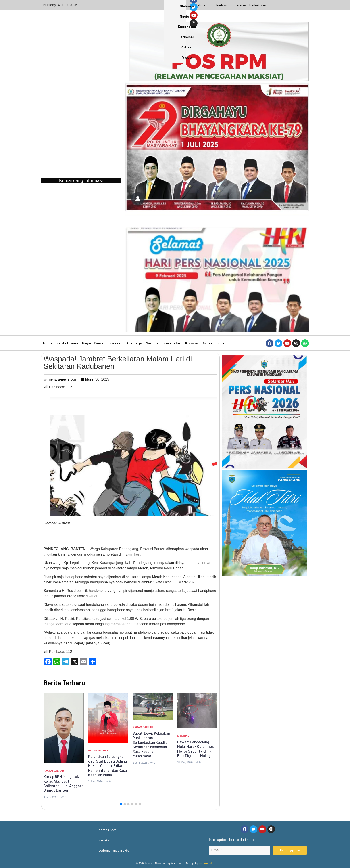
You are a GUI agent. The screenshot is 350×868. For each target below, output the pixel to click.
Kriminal (192, 343)
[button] (121, 804)
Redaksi (222, 5)
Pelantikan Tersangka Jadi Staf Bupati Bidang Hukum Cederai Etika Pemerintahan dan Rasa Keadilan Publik (107, 765)
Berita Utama (67, 343)
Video (222, 343)
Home (48, 343)
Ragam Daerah (94, 343)
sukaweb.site (206, 864)
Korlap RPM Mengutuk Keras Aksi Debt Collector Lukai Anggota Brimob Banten (64, 783)
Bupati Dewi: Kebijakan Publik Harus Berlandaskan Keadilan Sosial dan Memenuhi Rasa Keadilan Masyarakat (151, 744)
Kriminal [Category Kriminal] (183, 736)
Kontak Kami (200, 5)
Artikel (208, 343)
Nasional (153, 343)
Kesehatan (172, 343)
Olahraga (134, 343)
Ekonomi (116, 343)
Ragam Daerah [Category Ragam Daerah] (54, 771)
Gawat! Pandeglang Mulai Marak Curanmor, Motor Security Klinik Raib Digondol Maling (196, 749)
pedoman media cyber (251, 5)
